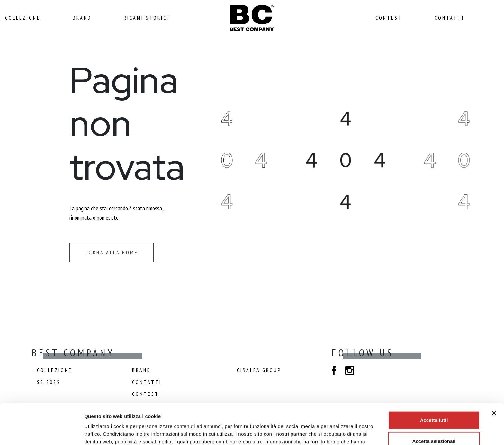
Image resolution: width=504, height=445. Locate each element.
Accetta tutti (434, 382)
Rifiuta (434, 424)
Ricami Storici (146, 18)
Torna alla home (112, 252)
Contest (389, 18)
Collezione (23, 18)
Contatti (449, 18)
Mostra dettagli (339, 432)
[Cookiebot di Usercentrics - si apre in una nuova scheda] (42, 432)
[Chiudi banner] (494, 375)
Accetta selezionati (434, 403)
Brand (82, 18)
